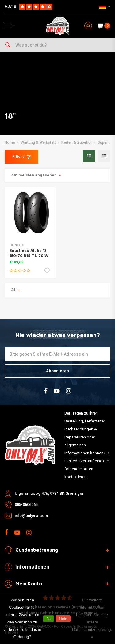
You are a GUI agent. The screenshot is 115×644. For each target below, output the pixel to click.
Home (10, 142)
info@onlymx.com (31, 515)
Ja (48, 619)
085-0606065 (26, 504)
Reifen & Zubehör (77, 142)
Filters (21, 157)
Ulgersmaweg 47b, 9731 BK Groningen (50, 493)
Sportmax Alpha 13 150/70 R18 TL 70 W (29, 253)
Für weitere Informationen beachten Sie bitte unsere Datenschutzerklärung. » (92, 618)
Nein (63, 619)
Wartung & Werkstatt (38, 142)
